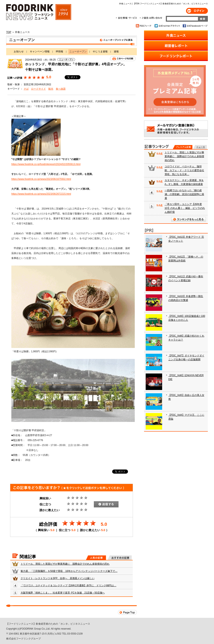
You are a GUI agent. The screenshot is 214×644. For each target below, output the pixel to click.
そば (26, 89)
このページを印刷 (123, 59)
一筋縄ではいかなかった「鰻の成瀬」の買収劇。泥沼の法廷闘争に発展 (184, 194)
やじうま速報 (100, 52)
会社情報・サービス (127, 18)
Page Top (127, 612)
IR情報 (59, 52)
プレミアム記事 (183, 147)
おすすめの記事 (120, 558)
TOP (9, 32)
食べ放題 (61, 89)
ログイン (197, 11)
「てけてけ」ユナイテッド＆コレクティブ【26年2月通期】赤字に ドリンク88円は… (68, 585)
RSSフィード (144, 26)
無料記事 (200, 147)
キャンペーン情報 (40, 52)
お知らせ (19, 52)
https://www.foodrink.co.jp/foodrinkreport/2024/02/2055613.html (46, 164)
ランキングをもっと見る (188, 219)
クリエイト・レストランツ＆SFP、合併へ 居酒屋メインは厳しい (58, 578)
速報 (116, 52)
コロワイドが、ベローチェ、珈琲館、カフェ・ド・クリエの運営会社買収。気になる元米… (184, 170)
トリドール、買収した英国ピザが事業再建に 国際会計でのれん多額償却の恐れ (65, 564)
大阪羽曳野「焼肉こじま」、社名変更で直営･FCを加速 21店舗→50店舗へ (63, 593)
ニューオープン (72, 41)
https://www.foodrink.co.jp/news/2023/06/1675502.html (41, 179)
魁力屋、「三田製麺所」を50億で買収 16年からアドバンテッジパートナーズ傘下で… (69, 571)
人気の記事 (96, 558)
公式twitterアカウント (168, 26)
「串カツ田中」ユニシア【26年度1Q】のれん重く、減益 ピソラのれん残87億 (185, 208)
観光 (51, 89)
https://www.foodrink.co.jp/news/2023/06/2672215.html (41, 194)
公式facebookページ (195, 26)
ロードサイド (38, 89)
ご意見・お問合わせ (151, 18)
